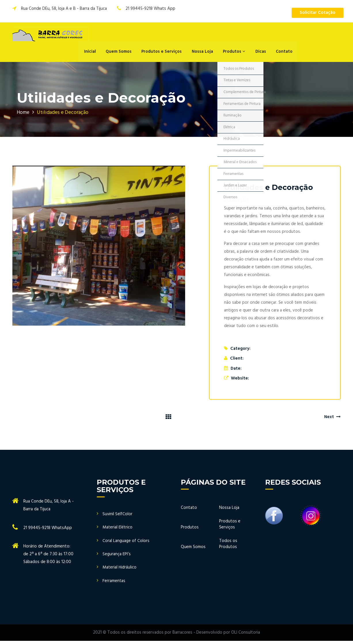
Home (23, 115)
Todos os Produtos (228, 547)
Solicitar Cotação (316, 13)
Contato (282, 53)
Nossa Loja (204, 53)
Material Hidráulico (120, 571)
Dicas (259, 53)
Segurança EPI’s (117, 557)
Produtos (234, 53)
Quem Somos (122, 53)
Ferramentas (114, 584)
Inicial (95, 53)
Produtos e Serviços (164, 53)
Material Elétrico (118, 530)
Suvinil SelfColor (118, 517)
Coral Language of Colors (126, 544)
